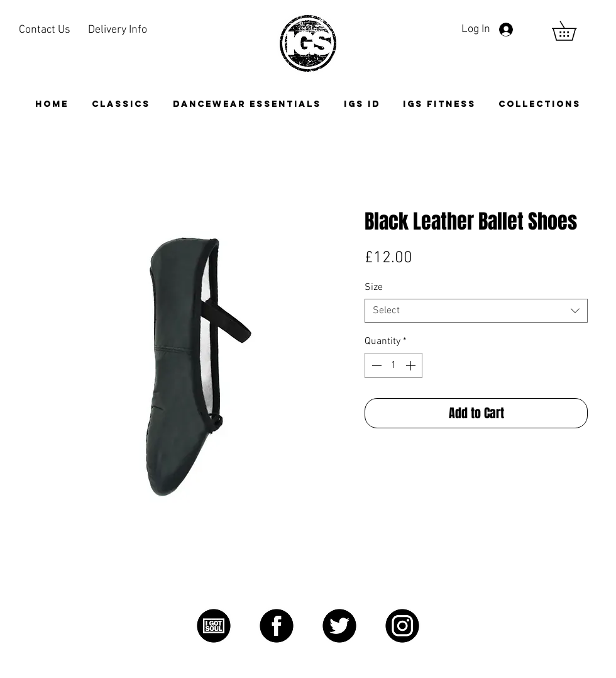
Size (374, 287)
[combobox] (476, 311)
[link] (574, 31)
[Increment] (412, 365)
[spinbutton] (393, 365)
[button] (540, 104)
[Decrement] (375, 365)
